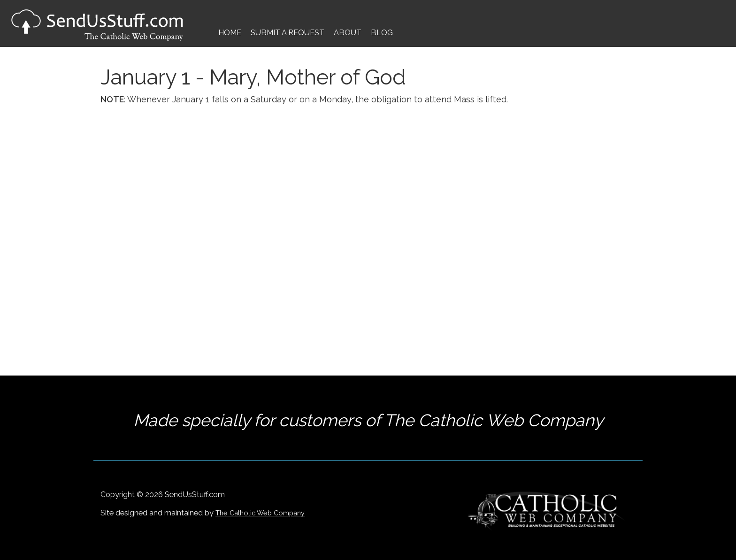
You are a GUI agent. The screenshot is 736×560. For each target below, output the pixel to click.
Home (230, 33)
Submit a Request (287, 33)
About (348, 33)
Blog (382, 33)
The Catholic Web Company (260, 513)
